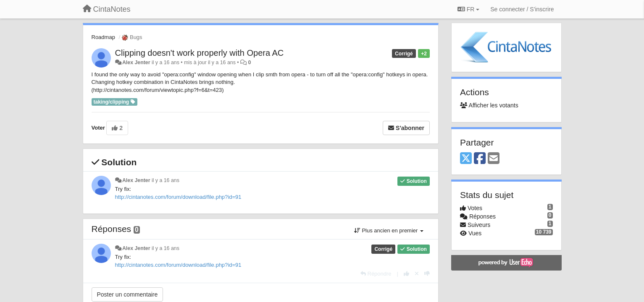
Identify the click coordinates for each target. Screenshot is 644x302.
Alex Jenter (136, 62)
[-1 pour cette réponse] (427, 274)
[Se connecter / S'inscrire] (522, 9)
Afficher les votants (489, 105)
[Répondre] (376, 274)
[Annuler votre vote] (417, 274)
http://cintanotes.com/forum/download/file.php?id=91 (178, 197)
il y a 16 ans (166, 180)
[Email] (494, 159)
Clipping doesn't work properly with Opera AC (200, 53)
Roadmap (103, 37)
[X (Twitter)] (466, 159)
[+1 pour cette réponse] (406, 274)
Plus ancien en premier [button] (389, 230)
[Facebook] (480, 159)
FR (468, 9)
